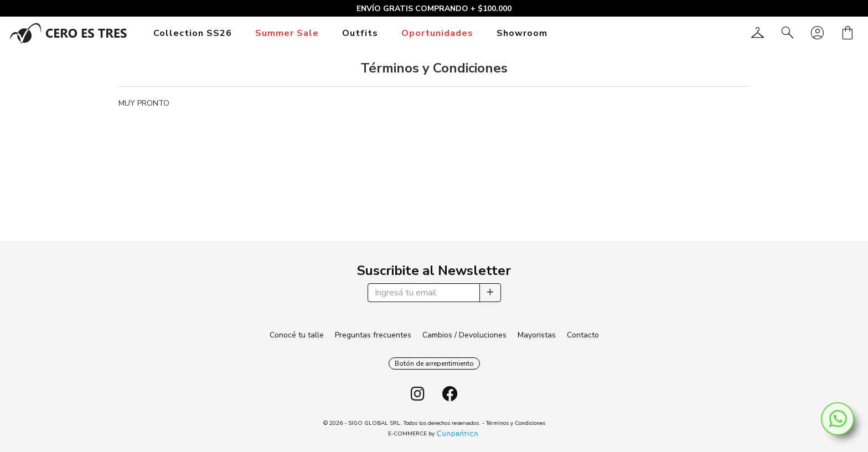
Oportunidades (437, 33)
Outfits (360, 33)
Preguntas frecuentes (373, 335)
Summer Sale (287, 33)
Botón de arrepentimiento (434, 363)
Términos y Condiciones (516, 423)
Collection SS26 (193, 33)
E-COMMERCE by (434, 434)
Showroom (522, 33)
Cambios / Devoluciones (464, 335)
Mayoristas (537, 335)
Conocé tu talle (297, 335)
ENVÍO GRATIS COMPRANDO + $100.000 (434, 9)
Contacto (583, 335)
